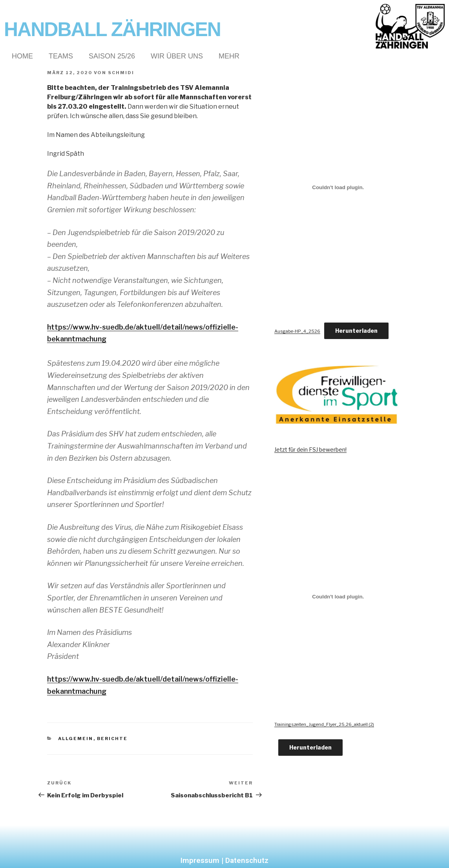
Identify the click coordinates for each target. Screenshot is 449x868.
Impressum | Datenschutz (224, 860)
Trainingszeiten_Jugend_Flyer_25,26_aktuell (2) (324, 724)
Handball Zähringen (112, 29)
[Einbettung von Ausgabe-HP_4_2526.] (338, 187)
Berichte (112, 739)
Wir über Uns (177, 56)
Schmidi (121, 73)
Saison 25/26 (112, 56)
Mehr (229, 56)
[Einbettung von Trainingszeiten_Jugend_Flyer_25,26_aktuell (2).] (338, 597)
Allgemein (76, 739)
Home (22, 56)
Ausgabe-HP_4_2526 (297, 331)
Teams (61, 56)
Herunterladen (356, 331)
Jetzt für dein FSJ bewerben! (310, 449)
